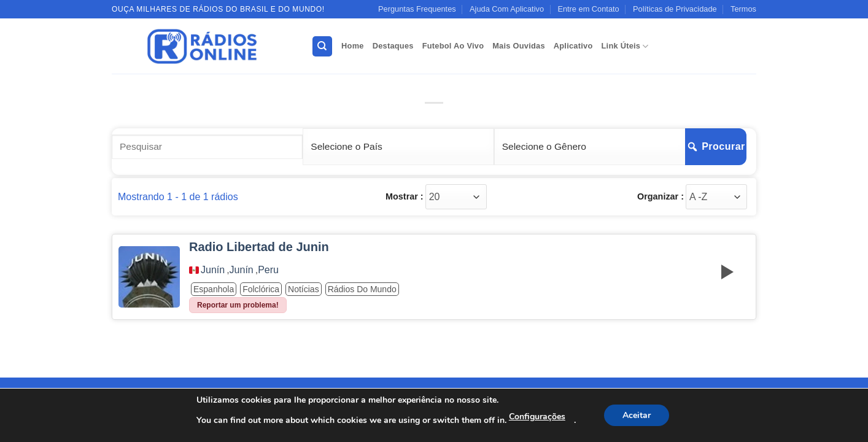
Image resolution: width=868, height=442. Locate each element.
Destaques (393, 46)
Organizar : (661, 196)
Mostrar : (405, 196)
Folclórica (261, 289)
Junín (213, 270)
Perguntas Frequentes (417, 9)
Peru (268, 270)
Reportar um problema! (238, 305)
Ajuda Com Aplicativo (507, 9)
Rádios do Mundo (362, 289)
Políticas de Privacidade (675, 9)
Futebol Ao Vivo (453, 46)
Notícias (304, 289)
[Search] (322, 46)
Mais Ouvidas (519, 46)
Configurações (537, 417)
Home (353, 46)
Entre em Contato (588, 9)
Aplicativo (573, 46)
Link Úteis (625, 46)
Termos (743, 9)
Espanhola (214, 289)
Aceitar (637, 415)
